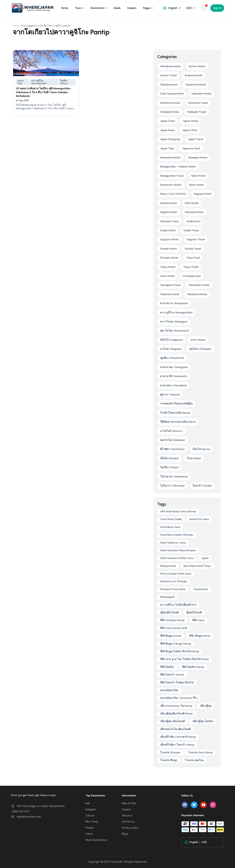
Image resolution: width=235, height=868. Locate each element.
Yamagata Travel (170, 285)
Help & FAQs (129, 803)
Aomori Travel (169, 75)
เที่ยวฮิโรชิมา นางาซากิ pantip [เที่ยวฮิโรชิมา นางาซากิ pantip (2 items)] (178, 737)
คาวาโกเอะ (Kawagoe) (174, 322)
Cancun (90, 815)
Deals (117, 8)
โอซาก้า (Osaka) (202, 486)
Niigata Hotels (169, 212)
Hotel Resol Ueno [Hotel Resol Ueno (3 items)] (170, 527)
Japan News (167, 130)
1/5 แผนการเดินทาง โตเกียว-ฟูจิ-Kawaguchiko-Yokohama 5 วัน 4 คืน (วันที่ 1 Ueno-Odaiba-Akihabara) (43, 92)
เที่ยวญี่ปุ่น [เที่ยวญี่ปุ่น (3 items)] (206, 706)
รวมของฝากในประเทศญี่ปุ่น (176, 403)
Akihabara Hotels (170, 66)
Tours (78, 8)
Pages (147, 8)
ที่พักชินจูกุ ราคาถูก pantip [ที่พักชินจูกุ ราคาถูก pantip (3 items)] (176, 644)
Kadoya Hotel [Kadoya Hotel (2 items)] (168, 566)
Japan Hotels (191, 121)
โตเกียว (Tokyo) (64, 82)
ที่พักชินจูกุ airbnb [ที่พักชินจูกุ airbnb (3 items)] (171, 636)
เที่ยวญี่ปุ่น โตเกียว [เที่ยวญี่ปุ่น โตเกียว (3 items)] (203, 721)
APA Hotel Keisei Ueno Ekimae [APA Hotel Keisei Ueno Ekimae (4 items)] (178, 511)
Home (65, 8)
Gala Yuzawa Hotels (172, 94)
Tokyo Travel (191, 267)
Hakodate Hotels (202, 94)
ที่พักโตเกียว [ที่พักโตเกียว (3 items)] (167, 667)
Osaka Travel (191, 230)
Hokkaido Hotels (170, 112)
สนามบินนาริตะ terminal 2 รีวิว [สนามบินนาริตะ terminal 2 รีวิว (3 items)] (179, 698)
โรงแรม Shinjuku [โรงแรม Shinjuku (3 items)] (170, 752)
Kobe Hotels (199, 176)
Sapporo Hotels (169, 239)
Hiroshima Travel (198, 103)
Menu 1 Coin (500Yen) (173, 194)
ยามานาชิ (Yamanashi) (174, 376)
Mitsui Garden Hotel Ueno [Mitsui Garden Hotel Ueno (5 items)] (176, 574)
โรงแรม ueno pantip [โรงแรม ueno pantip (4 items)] (200, 752)
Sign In (217, 8)
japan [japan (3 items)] (205, 558)
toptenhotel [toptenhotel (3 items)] (201, 589)
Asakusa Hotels (194, 75)
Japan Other (190, 130)
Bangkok (91, 809)
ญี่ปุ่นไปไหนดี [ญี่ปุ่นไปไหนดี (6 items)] (194, 612)
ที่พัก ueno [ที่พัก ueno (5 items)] (198, 620)
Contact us (128, 821)
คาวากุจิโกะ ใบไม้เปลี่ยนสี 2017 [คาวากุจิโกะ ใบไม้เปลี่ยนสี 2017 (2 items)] (178, 605)
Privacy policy (130, 828)
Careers (132, 8)
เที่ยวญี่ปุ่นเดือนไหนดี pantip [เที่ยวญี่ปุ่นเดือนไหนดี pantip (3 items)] (176, 714)
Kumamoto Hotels (171, 185)
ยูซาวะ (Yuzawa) (170, 394)
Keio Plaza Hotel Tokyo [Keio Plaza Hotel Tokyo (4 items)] (197, 566)
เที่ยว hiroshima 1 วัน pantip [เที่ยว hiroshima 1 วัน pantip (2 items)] (176, 706)
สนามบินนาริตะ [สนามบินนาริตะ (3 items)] (169, 690)
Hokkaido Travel (197, 112)
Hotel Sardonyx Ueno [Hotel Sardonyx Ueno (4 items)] (173, 543)
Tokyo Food (193, 258)
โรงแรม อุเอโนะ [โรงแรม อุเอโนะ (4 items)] (194, 760)
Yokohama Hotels (197, 294)
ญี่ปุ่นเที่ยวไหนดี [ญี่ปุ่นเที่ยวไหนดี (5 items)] (169, 612)
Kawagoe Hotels (198, 157)
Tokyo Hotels (168, 267)
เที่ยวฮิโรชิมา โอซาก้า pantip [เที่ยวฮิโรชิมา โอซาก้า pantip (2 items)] (177, 745)
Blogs (125, 834)
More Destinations (96, 840)
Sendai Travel (193, 249)
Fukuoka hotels (169, 85)
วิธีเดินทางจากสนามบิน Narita (178, 422)
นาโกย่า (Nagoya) (171, 349)
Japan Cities (168, 121)
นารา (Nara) (198, 340)
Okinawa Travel (169, 221)
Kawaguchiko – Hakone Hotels (178, 167)
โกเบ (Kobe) (194, 458)
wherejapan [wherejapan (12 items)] (167, 597)
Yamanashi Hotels (199, 285)
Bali (88, 803)
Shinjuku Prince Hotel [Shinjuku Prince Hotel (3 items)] (173, 589)
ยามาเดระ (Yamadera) (174, 385)
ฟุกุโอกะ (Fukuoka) (200, 349)
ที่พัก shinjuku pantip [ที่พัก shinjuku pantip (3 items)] (172, 620)
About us (127, 815)
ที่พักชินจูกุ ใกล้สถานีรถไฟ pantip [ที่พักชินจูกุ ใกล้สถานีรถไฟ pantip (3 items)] (180, 651)
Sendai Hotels (169, 249)
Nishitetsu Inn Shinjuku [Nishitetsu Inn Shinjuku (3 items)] (174, 581)
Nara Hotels (192, 203)
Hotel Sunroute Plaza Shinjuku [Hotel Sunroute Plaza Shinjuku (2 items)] (178, 550)
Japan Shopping (170, 139)
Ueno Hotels (167, 276)
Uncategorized (191, 276)
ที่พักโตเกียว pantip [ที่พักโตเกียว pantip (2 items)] (193, 667)
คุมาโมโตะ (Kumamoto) (175, 331)
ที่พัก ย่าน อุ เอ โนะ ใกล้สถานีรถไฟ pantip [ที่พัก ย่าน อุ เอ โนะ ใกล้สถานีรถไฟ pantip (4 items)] (184, 659)
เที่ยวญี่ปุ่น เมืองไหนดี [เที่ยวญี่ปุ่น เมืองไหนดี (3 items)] (172, 721)
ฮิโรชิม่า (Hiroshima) (172, 449)
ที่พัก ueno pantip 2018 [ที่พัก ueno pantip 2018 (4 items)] (174, 628)
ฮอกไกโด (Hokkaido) (173, 440)
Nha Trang (92, 821)
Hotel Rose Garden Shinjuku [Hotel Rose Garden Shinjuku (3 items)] (177, 535)
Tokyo (89, 834)
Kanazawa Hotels (170, 157)
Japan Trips (20, 82)
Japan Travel (195, 139)
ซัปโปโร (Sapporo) (172, 340)
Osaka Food (193, 221)
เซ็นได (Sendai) (170, 458)
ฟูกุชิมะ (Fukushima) (172, 358)
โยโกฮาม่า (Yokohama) (174, 477)
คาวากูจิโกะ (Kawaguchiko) (39, 82)
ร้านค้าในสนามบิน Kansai (175, 413)
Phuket (90, 828)
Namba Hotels (169, 203)
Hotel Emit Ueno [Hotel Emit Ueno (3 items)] (199, 519)
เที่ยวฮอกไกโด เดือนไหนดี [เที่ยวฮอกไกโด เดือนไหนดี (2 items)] (175, 729)
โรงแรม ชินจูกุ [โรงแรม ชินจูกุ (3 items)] (169, 760)
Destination (98, 8)
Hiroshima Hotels (170, 103)
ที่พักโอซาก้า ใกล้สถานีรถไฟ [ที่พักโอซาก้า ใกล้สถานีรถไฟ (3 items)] (177, 683)
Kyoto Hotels (197, 185)
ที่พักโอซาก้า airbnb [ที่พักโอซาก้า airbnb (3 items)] (172, 675)
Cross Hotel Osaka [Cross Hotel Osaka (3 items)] (171, 519)
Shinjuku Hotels (169, 258)
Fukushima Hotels (196, 85)
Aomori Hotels (197, 66)
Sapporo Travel (196, 239)
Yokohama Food (170, 294)
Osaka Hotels (168, 230)
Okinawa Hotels (194, 212)
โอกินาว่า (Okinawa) (172, 486)
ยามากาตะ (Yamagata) (174, 367)
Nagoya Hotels (203, 194)
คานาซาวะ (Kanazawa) (174, 303)
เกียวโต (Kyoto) (201, 449)
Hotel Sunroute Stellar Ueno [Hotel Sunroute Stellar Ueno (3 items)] (177, 558)
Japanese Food (191, 148)
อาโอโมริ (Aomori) (171, 431)
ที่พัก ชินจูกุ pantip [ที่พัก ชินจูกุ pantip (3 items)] (200, 636)
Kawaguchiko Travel (172, 176)
